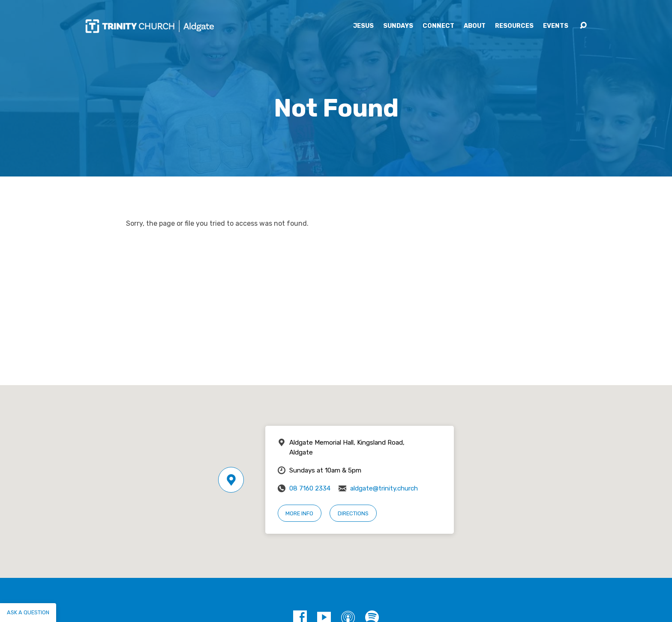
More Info (299, 513)
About (475, 26)
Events (556, 26)
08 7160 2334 (310, 488)
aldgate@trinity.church (384, 488)
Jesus (363, 26)
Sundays (398, 26)
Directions (353, 513)
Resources (514, 26)
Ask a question (28, 612)
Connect (438, 26)
